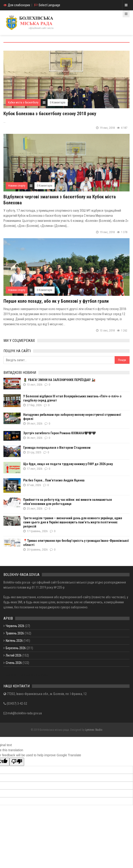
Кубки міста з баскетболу (23, 103)
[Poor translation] (17, 762)
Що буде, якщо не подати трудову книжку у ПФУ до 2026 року (68, 464)
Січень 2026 (14, 663)
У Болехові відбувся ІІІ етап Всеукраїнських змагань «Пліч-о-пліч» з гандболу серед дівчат (72, 398)
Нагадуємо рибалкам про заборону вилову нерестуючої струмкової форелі (72, 417)
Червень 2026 (15, 626)
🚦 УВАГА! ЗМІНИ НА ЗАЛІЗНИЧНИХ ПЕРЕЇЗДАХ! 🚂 (59, 380)
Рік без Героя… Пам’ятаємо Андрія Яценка (54, 480)
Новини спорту (17, 186)
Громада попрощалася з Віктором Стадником (57, 448)
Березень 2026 (16, 648)
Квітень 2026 (14, 641)
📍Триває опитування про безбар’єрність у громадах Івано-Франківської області (76, 543)
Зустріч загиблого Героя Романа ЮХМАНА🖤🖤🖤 (59, 433)
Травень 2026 (15, 633)
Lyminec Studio (94, 730)
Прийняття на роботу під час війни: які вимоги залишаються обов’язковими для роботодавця (68, 502)
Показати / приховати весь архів (26, 675)
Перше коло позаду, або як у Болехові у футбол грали (56, 301)
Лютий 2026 (14, 655)
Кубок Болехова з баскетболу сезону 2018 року (50, 114)
